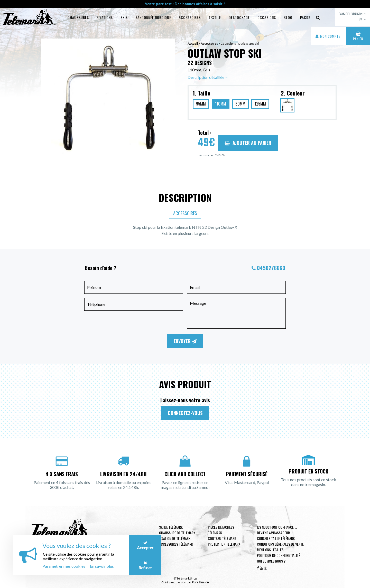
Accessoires (190, 17)
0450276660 (271, 268)
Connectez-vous (185, 413)
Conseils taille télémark (276, 538)
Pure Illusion (200, 582)
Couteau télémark (222, 538)
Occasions (267, 17)
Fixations (105, 17)
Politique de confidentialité (279, 555)
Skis (124, 17)
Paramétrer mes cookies (64, 566)
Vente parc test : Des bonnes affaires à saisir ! (185, 4)
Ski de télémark (171, 527)
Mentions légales (270, 550)
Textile (215, 17)
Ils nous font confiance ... (277, 527)
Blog (288, 17)
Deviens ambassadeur (273, 533)
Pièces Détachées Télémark (221, 530)
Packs (305, 17)
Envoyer (185, 341)
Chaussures (78, 17)
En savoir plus (102, 566)
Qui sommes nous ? (271, 561)
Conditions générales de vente (280, 544)
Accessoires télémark (176, 544)
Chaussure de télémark (177, 533)
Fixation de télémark (175, 538)
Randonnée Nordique (153, 17)
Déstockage (239, 17)
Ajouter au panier (248, 143)
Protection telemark (224, 544)
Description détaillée (208, 77)
